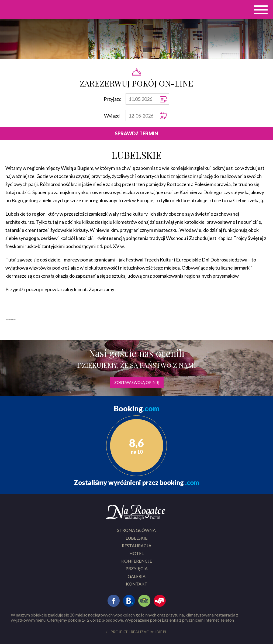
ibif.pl (161, 632)
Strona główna (136, 530)
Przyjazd (113, 99)
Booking (137, 408)
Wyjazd (112, 116)
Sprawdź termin (136, 133)
